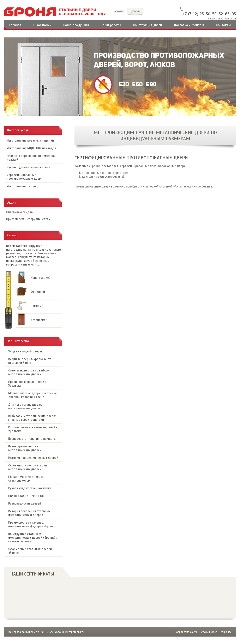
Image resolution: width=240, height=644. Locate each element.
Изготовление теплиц (22, 186)
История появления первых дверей (33, 458)
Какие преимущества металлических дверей (25, 448)
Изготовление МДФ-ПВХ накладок (31, 148)
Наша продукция (76, 25)
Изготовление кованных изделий (30, 141)
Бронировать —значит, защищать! (32, 439)
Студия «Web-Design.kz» (216, 632)
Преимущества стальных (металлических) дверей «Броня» (32, 524)
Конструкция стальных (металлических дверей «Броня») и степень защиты (33, 538)
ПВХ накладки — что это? (26, 496)
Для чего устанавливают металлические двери (26, 406)
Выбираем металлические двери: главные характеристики (32, 418)
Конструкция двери (148, 25)
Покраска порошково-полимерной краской (31, 158)
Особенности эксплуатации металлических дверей (28, 467)
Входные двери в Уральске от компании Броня (30, 361)
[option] (120, 77)
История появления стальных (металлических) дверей (29, 513)
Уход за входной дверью (26, 351)
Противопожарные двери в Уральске (27, 384)
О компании (42, 25)
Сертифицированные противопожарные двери (25, 177)
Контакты (223, 25)
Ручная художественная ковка (28, 167)
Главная (15, 25)
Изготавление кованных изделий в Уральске (33, 429)
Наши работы (111, 25)
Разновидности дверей (25, 503)
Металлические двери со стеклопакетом (26, 479)
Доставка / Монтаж (189, 25)
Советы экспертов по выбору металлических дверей (29, 372)
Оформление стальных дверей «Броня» (30, 551)
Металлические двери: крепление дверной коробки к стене (33, 395)
